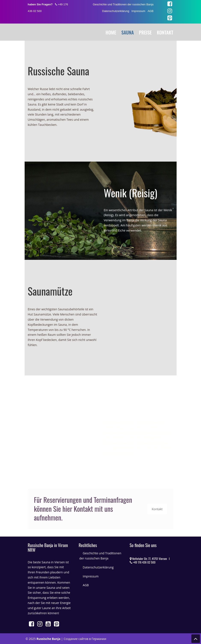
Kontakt (157, 509)
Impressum (138, 11)
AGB (150, 11)
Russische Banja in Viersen (45, 31)
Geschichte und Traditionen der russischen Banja (123, 4)
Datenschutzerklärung (116, 11)
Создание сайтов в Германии (85, 639)
